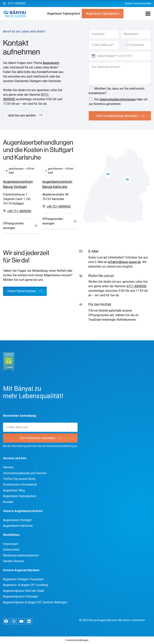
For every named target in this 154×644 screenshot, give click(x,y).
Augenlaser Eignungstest (64, 14)
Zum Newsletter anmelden (37, 438)
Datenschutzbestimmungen (118, 99)
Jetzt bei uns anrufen (22, 115)
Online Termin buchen (138, 3)
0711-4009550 (17, 3)
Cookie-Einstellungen (77, 640)
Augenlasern (51, 63)
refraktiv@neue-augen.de (124, 262)
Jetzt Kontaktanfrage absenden (117, 116)
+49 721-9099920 (59, 207)
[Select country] (125, 45)
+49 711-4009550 (19, 211)
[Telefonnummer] (136, 45)
